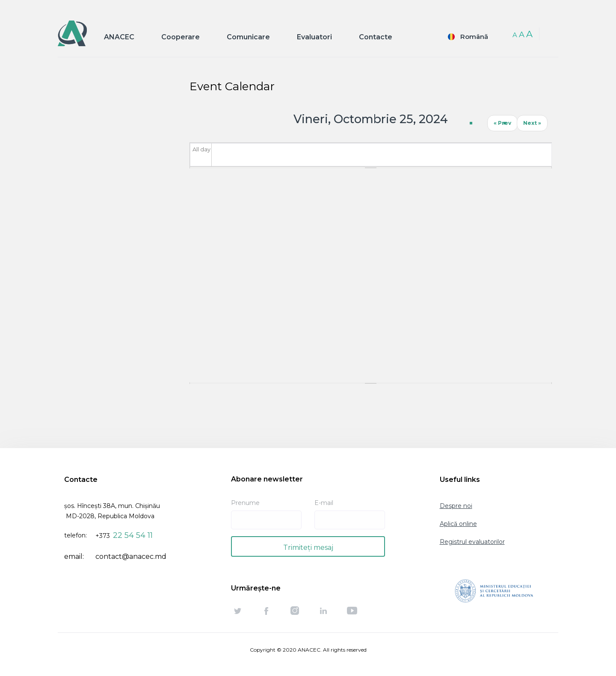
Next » (532, 123)
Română (474, 37)
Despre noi (456, 506)
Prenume (245, 503)
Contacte (376, 37)
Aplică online (458, 524)
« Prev (502, 123)
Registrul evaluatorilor (472, 542)
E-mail (324, 503)
